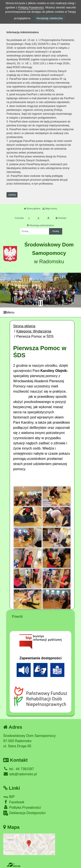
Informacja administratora (40, 225)
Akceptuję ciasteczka (49, 18)
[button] (5, 290)
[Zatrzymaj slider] (41, 303)
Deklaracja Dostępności (24, 813)
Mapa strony (50, 209)
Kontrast (61, 218)
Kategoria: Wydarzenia (34, 331)
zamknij (12, 195)
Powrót (17, 617)
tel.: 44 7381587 (19, 769)
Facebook (14, 802)
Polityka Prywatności (22, 807)
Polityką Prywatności (31, 7)
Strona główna (32, 209)
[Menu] (40, 312)
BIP (9, 797)
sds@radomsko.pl (20, 774)
